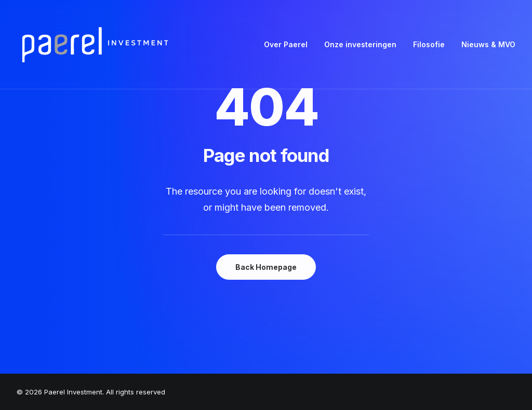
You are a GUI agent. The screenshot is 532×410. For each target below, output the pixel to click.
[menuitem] (289, 45)
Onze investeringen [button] (360, 44)
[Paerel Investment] (95, 45)
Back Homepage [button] (266, 267)
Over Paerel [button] (286, 44)
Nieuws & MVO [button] (488, 44)
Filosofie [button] (429, 44)
